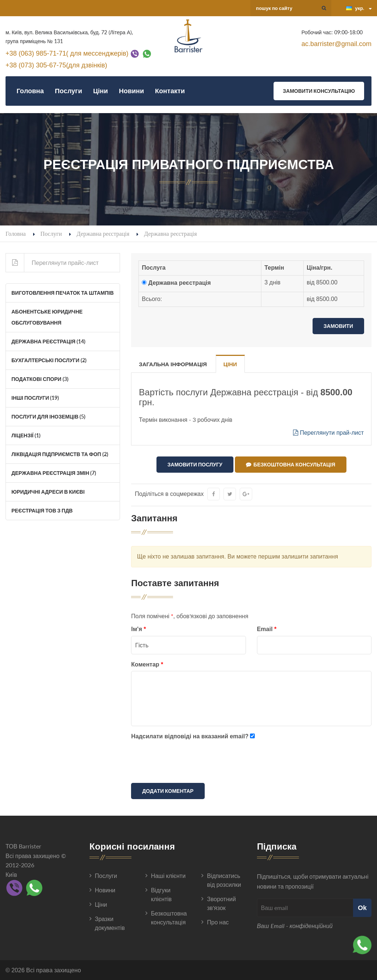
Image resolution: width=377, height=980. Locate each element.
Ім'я (138, 629)
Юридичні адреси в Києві (48, 492)
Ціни (101, 91)
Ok (362, 908)
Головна (30, 91)
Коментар (147, 664)
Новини (131, 91)
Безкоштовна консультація (290, 465)
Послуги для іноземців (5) (48, 416)
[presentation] (187, 763)
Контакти (170, 91)
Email (267, 629)
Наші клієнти (168, 876)
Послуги (68, 91)
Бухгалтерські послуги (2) (49, 360)
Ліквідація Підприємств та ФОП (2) (60, 454)
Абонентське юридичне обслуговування (47, 317)
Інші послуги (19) (35, 398)
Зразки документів (110, 923)
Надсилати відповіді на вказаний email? (190, 736)
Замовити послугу (195, 464)
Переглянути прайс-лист (52, 263)
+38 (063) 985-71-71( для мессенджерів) (67, 53)
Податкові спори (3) (40, 379)
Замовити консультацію (319, 91)
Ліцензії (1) (26, 435)
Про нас (218, 922)
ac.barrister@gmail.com (337, 44)
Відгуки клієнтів (161, 894)
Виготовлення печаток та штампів (63, 293)
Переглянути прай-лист (328, 433)
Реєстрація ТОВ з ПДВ (42, 510)
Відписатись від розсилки (224, 880)
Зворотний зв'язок (221, 903)
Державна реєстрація (103, 233)
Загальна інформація (173, 364)
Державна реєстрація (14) (48, 341)
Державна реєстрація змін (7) (54, 473)
